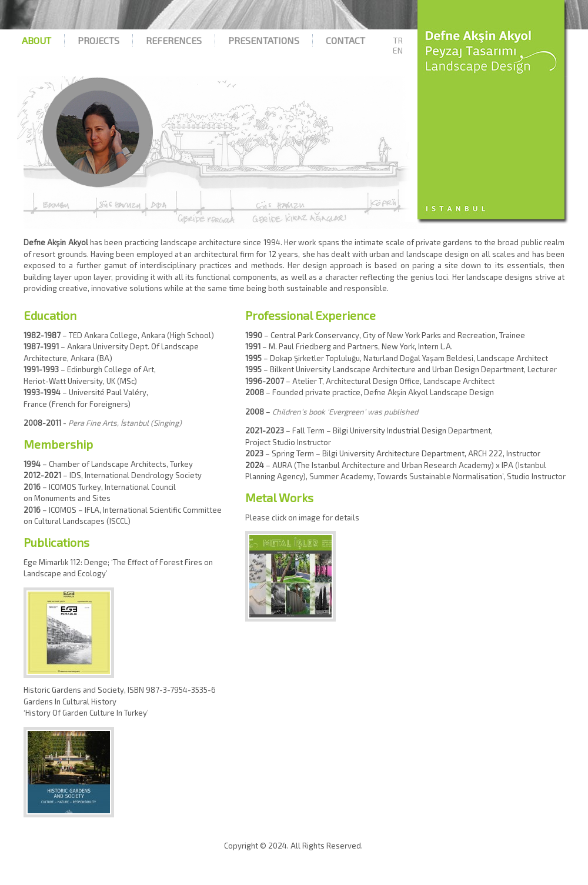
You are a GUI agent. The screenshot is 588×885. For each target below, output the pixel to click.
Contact (345, 40)
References (174, 40)
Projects (98, 40)
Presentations (264, 40)
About (36, 40)
